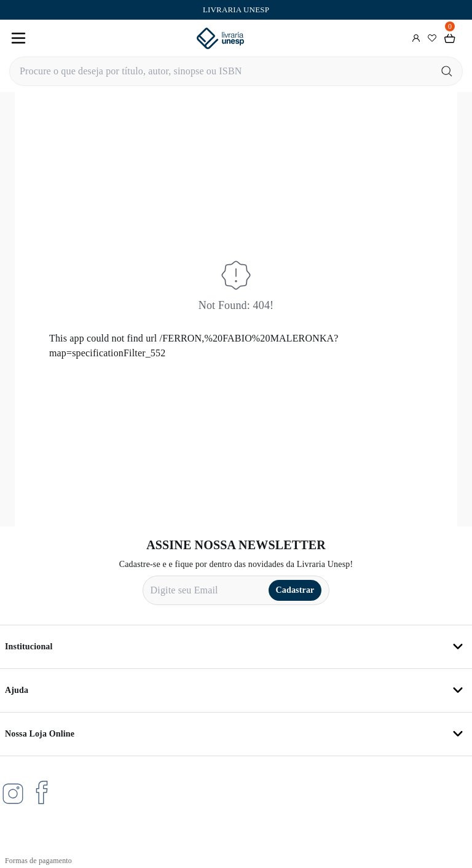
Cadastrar (295, 590)
